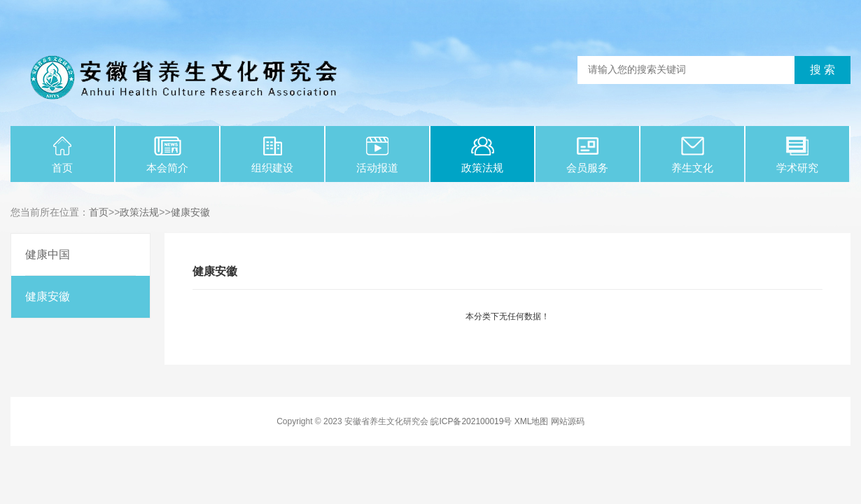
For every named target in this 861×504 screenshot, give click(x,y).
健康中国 (48, 254)
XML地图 (532, 421)
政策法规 (482, 155)
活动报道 (377, 155)
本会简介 (167, 155)
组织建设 (272, 155)
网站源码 (568, 421)
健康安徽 (190, 212)
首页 (62, 155)
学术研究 (797, 155)
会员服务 (587, 155)
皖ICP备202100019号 (471, 421)
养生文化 (692, 155)
